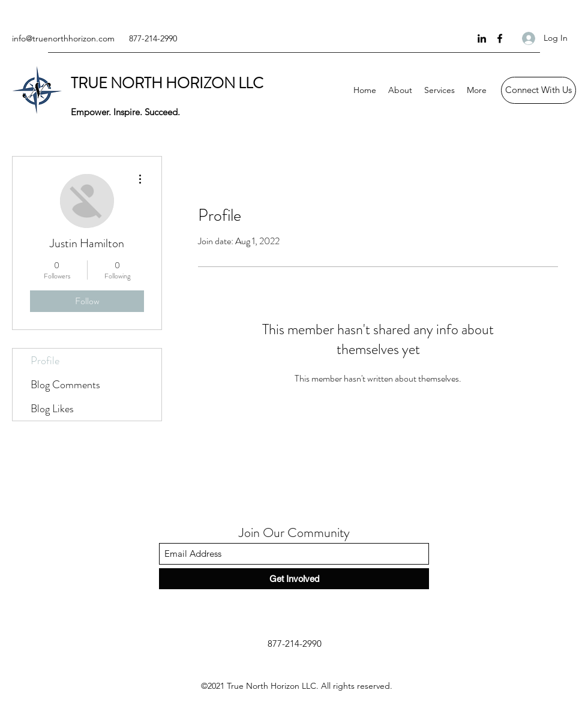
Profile (45, 361)
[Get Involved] (294, 579)
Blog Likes (52, 409)
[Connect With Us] (538, 90)
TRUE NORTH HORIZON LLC (167, 83)
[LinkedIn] (482, 38)
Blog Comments (65, 385)
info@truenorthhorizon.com (63, 38)
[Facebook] (500, 38)
